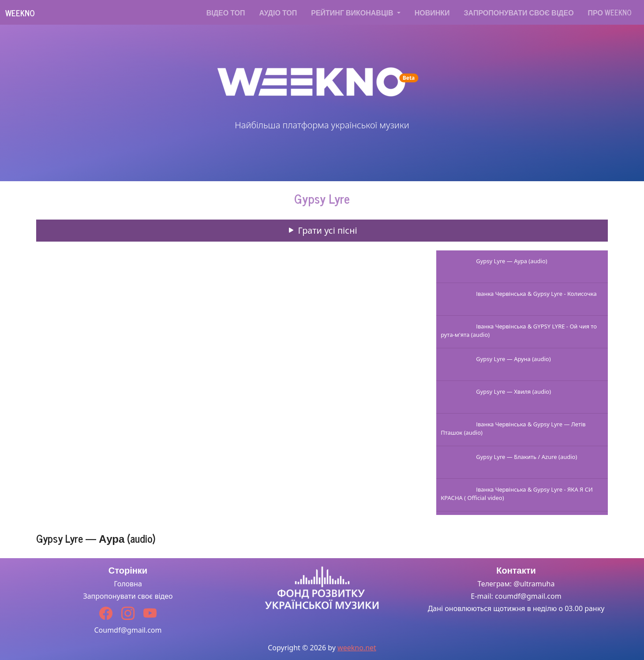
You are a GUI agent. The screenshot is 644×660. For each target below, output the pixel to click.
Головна (128, 584)
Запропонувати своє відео (519, 12)
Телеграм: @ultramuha (516, 584)
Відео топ (226, 12)
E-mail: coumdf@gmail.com (516, 596)
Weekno (20, 13)
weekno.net (357, 648)
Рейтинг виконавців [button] (353, 12)
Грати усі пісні (322, 230)
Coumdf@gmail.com (128, 630)
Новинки (432, 12)
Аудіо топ (278, 12)
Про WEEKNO (610, 12)
